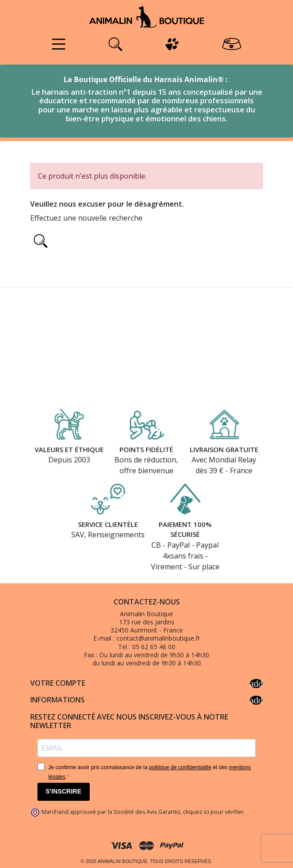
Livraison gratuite (224, 449)
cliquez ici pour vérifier (213, 812)
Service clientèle (108, 524)
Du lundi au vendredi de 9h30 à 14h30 (154, 655)
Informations (146, 700)
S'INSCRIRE (64, 791)
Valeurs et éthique (69, 449)
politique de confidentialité (180, 767)
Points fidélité (146, 449)
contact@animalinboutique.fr (158, 638)
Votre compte (146, 683)
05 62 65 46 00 (154, 647)
